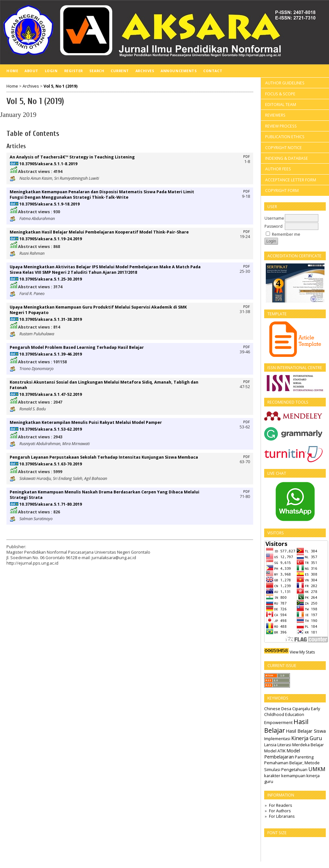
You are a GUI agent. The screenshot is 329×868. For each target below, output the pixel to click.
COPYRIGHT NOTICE (284, 148)
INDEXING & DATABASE (287, 158)
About (31, 71)
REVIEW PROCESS (281, 126)
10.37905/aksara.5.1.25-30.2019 (51, 279)
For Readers (280, 805)
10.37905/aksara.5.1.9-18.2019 (50, 204)
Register (74, 71)
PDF (247, 157)
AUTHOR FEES (278, 169)
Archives (145, 71)
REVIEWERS (275, 115)
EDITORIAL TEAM (281, 105)
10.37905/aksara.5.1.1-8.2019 (48, 164)
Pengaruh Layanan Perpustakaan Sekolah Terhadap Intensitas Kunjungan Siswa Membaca (104, 457)
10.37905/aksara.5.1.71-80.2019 (51, 504)
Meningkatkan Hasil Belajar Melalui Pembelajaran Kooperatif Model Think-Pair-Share (99, 232)
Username (274, 218)
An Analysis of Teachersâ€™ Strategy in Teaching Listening (72, 157)
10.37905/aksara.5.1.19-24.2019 (51, 239)
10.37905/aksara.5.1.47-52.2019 (51, 394)
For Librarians (282, 816)
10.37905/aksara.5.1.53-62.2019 (51, 429)
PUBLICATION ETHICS (285, 137)
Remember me (286, 234)
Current (120, 71)
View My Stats (302, 652)
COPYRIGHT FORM (282, 191)
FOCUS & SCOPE (280, 94)
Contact (213, 71)
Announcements (179, 71)
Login (51, 71)
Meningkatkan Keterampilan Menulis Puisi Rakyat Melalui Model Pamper (86, 422)
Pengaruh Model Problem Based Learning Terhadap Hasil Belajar (77, 347)
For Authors (280, 811)
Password (274, 226)
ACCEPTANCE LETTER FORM (291, 180)
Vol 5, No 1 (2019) (60, 86)
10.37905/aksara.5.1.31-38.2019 (51, 319)
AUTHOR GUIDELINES (285, 83)
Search (97, 71)
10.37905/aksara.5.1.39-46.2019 (51, 354)
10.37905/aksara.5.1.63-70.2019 (51, 464)
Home (12, 71)
